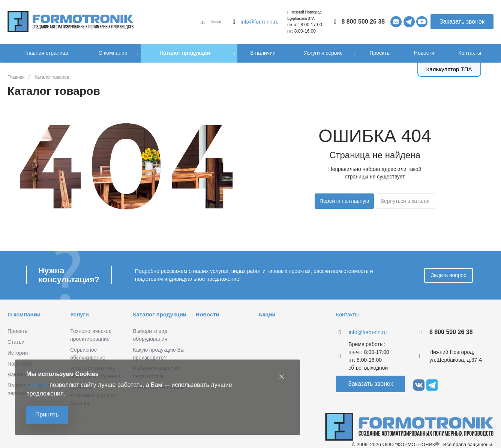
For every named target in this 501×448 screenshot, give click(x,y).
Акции (267, 314)
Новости (208, 314)
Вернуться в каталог (405, 201)
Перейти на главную (344, 201)
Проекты (18, 331)
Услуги (79, 314)
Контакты (347, 315)
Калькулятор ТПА (449, 69)
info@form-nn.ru (260, 22)
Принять (47, 414)
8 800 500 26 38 (363, 22)
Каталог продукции (160, 314)
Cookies (37, 385)
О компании (24, 314)
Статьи (16, 342)
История (18, 353)
